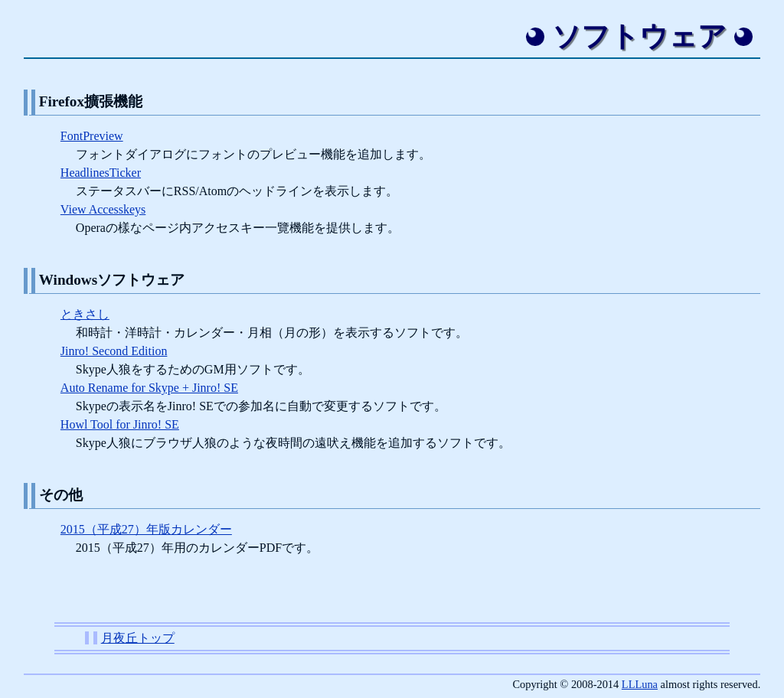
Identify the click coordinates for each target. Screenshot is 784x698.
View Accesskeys (103, 209)
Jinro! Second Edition (114, 351)
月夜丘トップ (138, 638)
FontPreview (92, 136)
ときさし (85, 314)
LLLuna (640, 684)
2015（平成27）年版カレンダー (146, 529)
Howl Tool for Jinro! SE (120, 424)
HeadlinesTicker (101, 173)
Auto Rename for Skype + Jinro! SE (149, 388)
